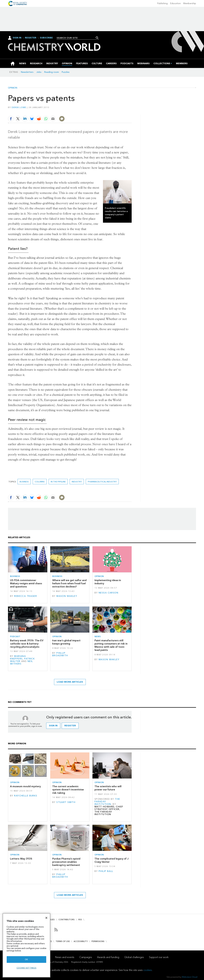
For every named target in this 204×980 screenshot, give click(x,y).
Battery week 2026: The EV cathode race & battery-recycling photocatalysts (27, 644)
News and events (65, 957)
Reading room (52, 72)
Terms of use (63, 941)
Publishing (162, 3)
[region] (26, 945)
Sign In (17, 38)
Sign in (53, 726)
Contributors (67, 920)
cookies (148, 970)
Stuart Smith (66, 802)
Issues (51, 920)
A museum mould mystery (25, 786)
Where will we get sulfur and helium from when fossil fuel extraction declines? (69, 583)
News (98, 636)
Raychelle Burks (26, 796)
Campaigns (86, 957)
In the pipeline (58, 482)
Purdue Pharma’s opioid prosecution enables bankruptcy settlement (66, 862)
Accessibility (81, 941)
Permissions (98, 941)
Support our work (159, 957)
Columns (40, 482)
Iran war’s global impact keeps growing (66, 642)
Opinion (13, 88)
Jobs (39, 72)
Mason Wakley (67, 596)
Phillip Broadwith (60, 654)
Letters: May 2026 (21, 859)
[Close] (46, 918)
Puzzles (66, 72)
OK (26, 959)
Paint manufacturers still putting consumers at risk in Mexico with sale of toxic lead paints (111, 645)
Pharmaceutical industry (102, 482)
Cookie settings (27, 968)
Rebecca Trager (25, 596)
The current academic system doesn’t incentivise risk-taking (68, 790)
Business (24, 482)
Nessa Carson (108, 593)
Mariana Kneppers (18, 657)
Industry (77, 482)
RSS (80, 920)
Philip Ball (106, 871)
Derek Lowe (19, 107)
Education (175, 3)
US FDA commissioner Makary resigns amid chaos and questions (26, 583)
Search (97, 38)
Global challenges (134, 957)
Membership (190, 3)
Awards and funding (108, 957)
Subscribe (46, 38)
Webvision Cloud (190, 977)
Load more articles (70, 682)
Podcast (15, 636)
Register (31, 38)
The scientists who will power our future (108, 788)
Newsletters (27, 72)
